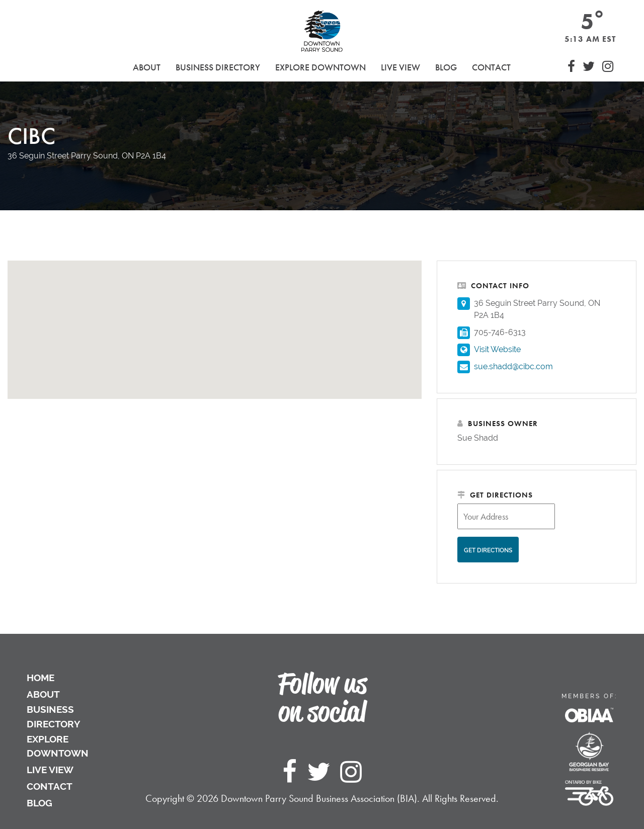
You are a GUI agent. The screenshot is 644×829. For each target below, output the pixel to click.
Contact (491, 67)
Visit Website (497, 349)
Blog (446, 67)
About (43, 694)
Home (41, 678)
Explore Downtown (58, 746)
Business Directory (54, 717)
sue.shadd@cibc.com (513, 366)
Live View (400, 67)
